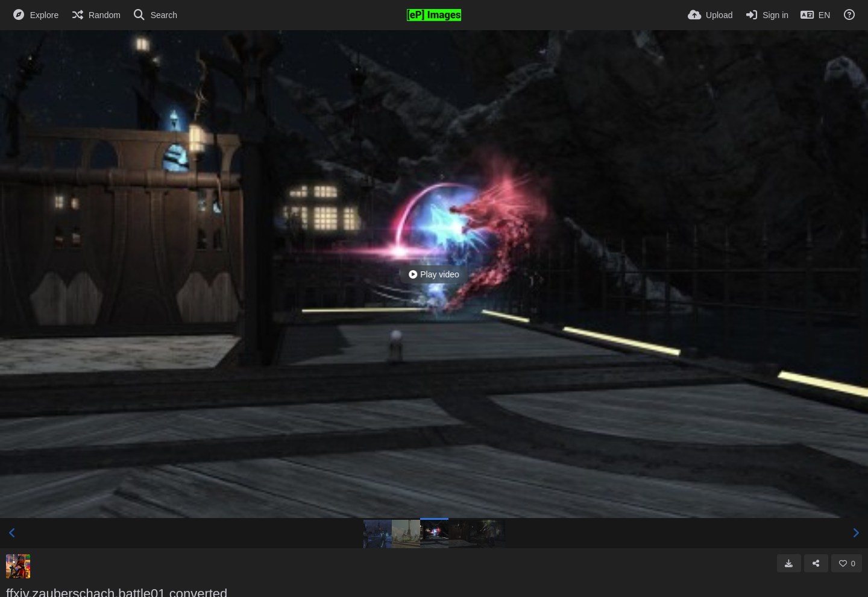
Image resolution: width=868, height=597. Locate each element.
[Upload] (710, 15)
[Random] (96, 15)
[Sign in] (766, 15)
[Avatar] (18, 566)
